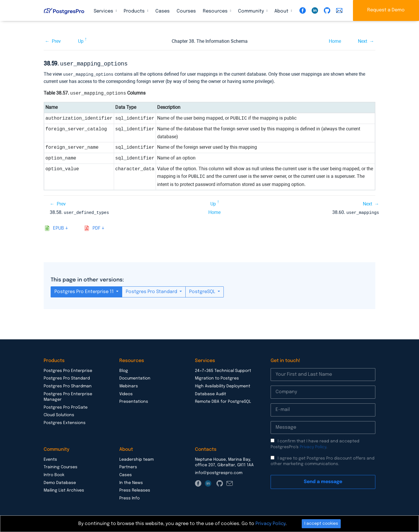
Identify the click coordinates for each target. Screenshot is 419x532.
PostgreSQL (203, 291)
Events (50, 458)
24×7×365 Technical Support (223, 370)
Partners (128, 466)
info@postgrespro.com (219, 472)
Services (104, 11)
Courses (186, 11)
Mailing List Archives (64, 489)
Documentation (135, 377)
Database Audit (211, 393)
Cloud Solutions (59, 414)
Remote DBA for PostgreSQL (223, 400)
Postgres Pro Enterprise (68, 370)
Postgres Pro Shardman (68, 385)
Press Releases (135, 489)
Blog (124, 370)
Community (252, 11)
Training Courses (61, 466)
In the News (131, 482)
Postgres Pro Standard (152, 291)
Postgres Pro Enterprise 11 (85, 291)
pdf (96, 227)
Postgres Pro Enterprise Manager (68, 396)
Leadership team (136, 458)
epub (58, 227)
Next (363, 41)
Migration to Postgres (217, 377)
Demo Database (60, 482)
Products (135, 11)
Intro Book (54, 474)
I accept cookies (321, 524)
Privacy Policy (313, 446)
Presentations (134, 400)
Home (335, 41)
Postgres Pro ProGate (66, 406)
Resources (216, 11)
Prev (56, 41)
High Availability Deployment (223, 385)
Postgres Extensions (65, 422)
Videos (126, 393)
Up (81, 41)
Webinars (129, 385)
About (282, 11)
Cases (163, 11)
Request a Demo (386, 10)
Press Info (129, 497)
